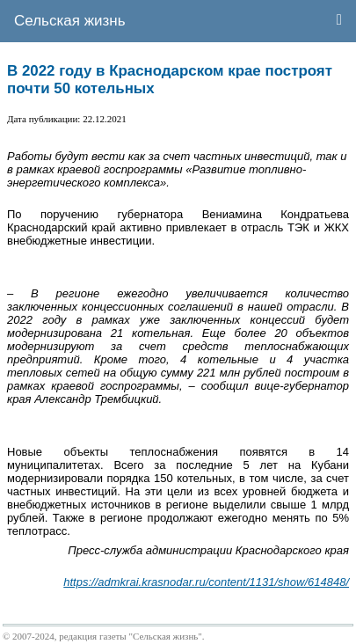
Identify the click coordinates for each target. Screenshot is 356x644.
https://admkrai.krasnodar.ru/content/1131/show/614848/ (206, 582)
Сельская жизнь (70, 21)
